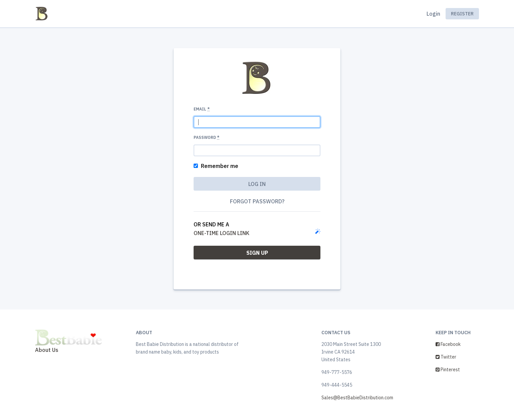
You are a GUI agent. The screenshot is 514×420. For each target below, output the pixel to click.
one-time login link (221, 233)
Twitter (446, 357)
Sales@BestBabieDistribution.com (357, 398)
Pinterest (448, 370)
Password (206, 137)
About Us (47, 350)
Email (202, 109)
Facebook (448, 344)
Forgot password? (257, 201)
